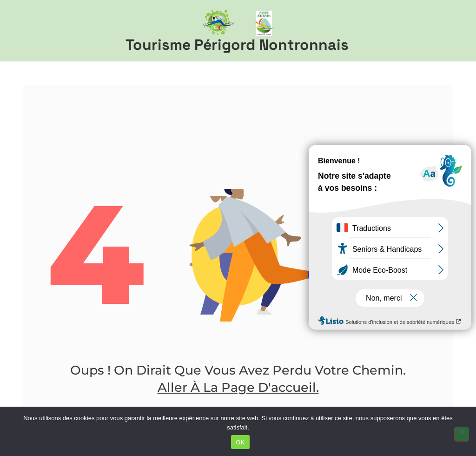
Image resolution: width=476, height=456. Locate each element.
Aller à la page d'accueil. (238, 387)
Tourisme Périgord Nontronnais (237, 45)
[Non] (462, 434)
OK (240, 442)
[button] (458, 31)
